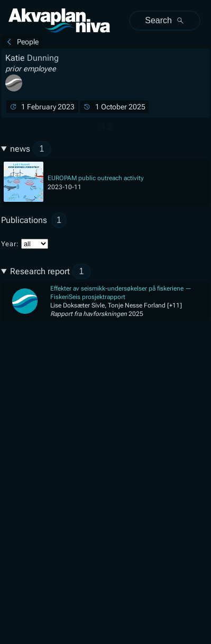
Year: (25, 244)
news (31, 149)
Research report (51, 272)
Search (165, 20)
